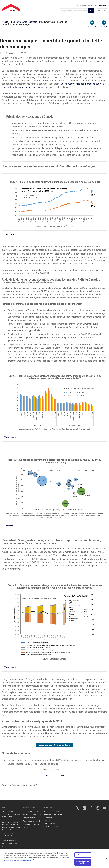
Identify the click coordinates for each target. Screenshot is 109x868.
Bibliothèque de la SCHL (53, 815)
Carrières (26, 828)
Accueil (6, 22)
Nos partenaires (29, 818)
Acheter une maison (9, 844)
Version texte (9, 234)
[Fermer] (106, 859)
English (103, 5)
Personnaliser (83, 855)
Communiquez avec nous (32, 824)
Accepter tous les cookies (83, 862)
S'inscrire (93, 5)
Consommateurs (9, 841)
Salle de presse (50, 823)
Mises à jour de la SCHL (53, 811)
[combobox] (74, 11)
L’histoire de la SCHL (31, 811)
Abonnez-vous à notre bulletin (55, 745)
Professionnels (9, 811)
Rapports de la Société (31, 821)
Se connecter (82, 5)
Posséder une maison (10, 847)
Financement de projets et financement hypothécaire (11, 817)
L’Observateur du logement (24, 22)
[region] (54, 859)
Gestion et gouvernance (32, 815)
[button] (91, 11)
